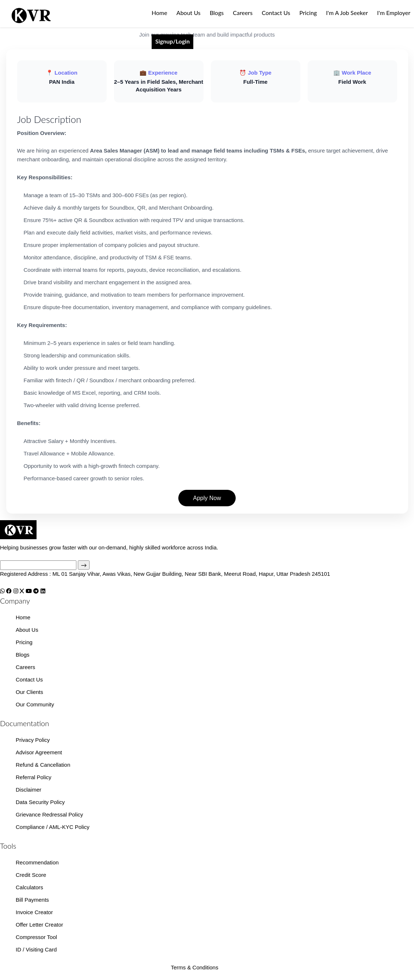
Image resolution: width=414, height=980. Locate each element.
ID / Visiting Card (36, 949)
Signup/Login (172, 41)
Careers (243, 13)
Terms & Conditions (194, 967)
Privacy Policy (33, 740)
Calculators (29, 887)
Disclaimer (29, 790)
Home (159, 13)
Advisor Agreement (39, 752)
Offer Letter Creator (39, 925)
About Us (189, 13)
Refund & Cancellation (43, 765)
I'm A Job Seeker (347, 13)
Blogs (217, 13)
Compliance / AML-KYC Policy (53, 827)
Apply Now (207, 498)
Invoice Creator (34, 912)
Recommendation (37, 862)
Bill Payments (32, 900)
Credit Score (31, 875)
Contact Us (276, 13)
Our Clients (29, 692)
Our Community (35, 704)
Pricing (308, 13)
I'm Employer (394, 13)
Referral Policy (34, 777)
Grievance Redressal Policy (49, 814)
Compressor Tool (36, 937)
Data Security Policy (40, 802)
